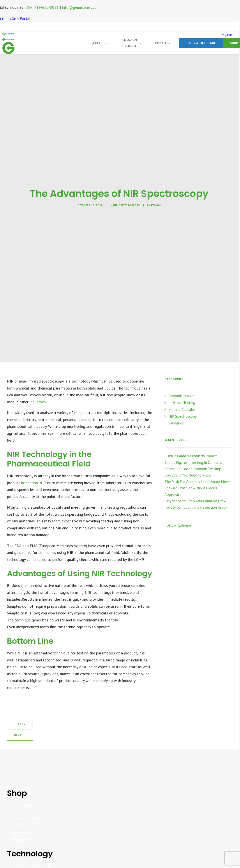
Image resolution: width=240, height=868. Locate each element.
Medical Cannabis (182, 410)
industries (38, 402)
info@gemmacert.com (81, 7)
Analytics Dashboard (28, 865)
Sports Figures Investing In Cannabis (193, 463)
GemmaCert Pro (24, 797)
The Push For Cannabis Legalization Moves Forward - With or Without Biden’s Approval (198, 488)
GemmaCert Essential (29, 804)
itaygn (156, 205)
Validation (176, 423)
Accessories (21, 818)
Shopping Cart (23, 825)
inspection (29, 483)
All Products (21, 790)
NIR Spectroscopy (127, 205)
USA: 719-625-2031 (42, 7)
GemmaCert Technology (31, 851)
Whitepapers (21, 858)
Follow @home (178, 525)
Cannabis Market (182, 396)
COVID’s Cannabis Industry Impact (191, 456)
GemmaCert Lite (25, 811)
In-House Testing (182, 403)
